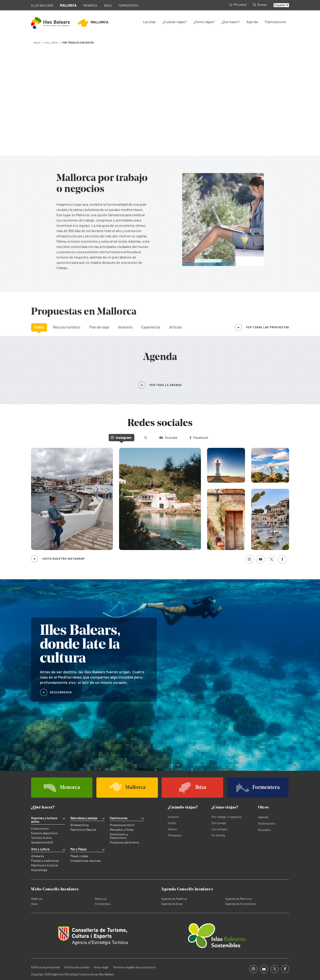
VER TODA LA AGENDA (166, 385)
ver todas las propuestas (268, 327)
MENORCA (90, 5)
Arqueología (39, 870)
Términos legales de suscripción (134, 967)
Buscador (265, 830)
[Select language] (281, 5)
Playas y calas (79, 856)
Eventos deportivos (44, 833)
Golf (50, 842)
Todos (39, 327)
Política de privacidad (46, 967)
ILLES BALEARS (42, 5)
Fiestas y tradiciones (45, 861)
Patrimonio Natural (83, 830)
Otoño (172, 823)
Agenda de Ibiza (172, 904)
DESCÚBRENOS (61, 692)
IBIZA (108, 5)
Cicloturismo (40, 829)
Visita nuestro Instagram (63, 559)
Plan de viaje (99, 327)
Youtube (168, 437)
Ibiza (34, 904)
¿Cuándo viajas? (174, 22)
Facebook (199, 437)
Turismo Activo (41, 838)
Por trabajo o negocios (227, 817)
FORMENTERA (128, 5)
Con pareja (219, 823)
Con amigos (220, 829)
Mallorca (37, 899)
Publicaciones (275, 22)
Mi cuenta (238, 5)
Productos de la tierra (124, 842)
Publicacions (267, 823)
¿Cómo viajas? (204, 22)
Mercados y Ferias (122, 830)
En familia (218, 835)
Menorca (101, 899)
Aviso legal (101, 967)
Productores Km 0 (122, 825)
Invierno (173, 817)
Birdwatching (79, 825)
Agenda (252, 22)
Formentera (103, 904)
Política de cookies (77, 967)
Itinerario (125, 327)
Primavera (175, 835)
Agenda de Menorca (238, 899)
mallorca (51, 42)
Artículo (176, 327)
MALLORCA (68, 5)
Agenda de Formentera (240, 904)
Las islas (149, 22)
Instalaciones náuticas (86, 861)
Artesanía (37, 856)
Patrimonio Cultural (44, 865)
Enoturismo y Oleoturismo (119, 836)
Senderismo (39, 842)
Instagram (121, 437)
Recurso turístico (67, 327)
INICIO (37, 42)
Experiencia (151, 327)
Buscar (260, 5)
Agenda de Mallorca (174, 899)
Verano (172, 829)
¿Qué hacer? (230, 22)
